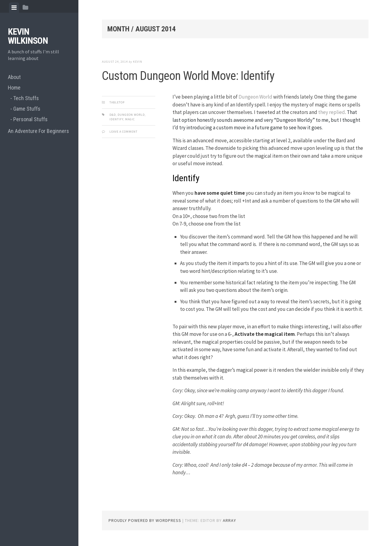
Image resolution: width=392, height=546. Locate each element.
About (14, 77)
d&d (113, 115)
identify (116, 119)
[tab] (14, 8)
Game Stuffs (27, 109)
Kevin (138, 62)
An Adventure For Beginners (38, 131)
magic (130, 119)
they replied (332, 112)
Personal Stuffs (30, 119)
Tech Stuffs (26, 98)
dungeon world (131, 115)
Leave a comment (123, 132)
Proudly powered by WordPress (145, 520)
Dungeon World (255, 97)
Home (14, 88)
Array (229, 520)
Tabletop (117, 102)
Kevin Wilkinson (28, 36)
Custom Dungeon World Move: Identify (188, 76)
